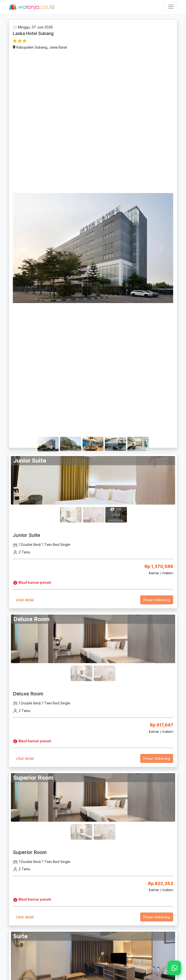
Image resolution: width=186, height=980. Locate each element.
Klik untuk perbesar (116, 515)
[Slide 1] (48, 437)
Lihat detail (25, 600)
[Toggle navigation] (171, 7)
